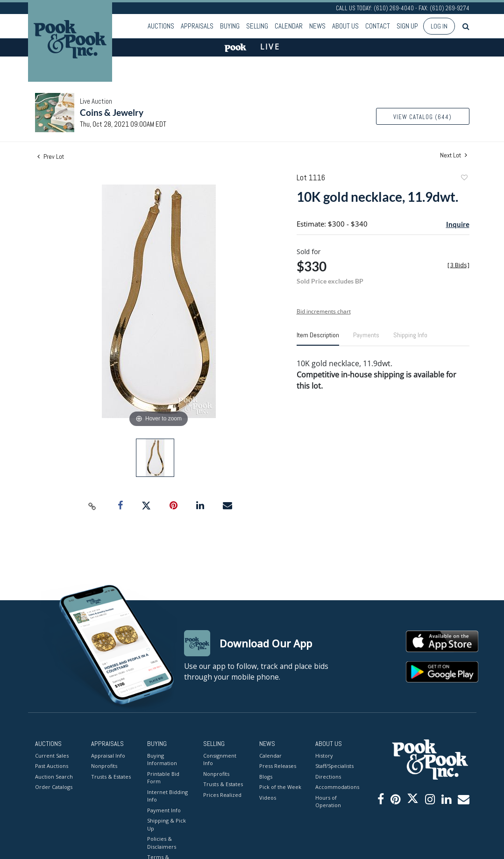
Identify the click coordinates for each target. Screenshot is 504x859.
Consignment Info (220, 760)
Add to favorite (464, 179)
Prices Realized (222, 795)
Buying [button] (230, 26)
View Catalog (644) (422, 117)
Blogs (266, 777)
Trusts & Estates (111, 777)
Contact (378, 26)
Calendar (289, 26)
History (324, 756)
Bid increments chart (324, 311)
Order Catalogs (54, 787)
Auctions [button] (161, 26)
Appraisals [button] (197, 26)
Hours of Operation (328, 802)
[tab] (318, 339)
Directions (328, 777)
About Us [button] (345, 26)
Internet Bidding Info (167, 796)
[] (458, 265)
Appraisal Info (108, 756)
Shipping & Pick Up (167, 824)
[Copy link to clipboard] (92, 506)
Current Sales (52, 756)
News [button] (317, 26)
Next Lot (454, 155)
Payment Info (164, 810)
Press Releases (278, 766)
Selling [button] (257, 26)
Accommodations (336, 787)
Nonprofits (104, 766)
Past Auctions (52, 766)
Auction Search (54, 777)
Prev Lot (51, 156)
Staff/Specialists (334, 766)
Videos (268, 798)
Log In (439, 26)
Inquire (458, 224)
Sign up (407, 26)
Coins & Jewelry (112, 112)
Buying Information (162, 760)
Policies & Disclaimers (162, 843)
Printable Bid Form (163, 778)
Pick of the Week (280, 787)
